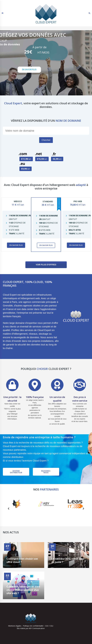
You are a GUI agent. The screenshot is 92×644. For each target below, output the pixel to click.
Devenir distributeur (16, 472)
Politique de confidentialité (33, 626)
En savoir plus (16, 245)
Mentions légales (15, 626)
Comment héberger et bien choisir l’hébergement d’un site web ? (23, 590)
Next (83, 509)
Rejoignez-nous (46, 472)
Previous (8, 509)
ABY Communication (36, 628)
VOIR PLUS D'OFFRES (46, 265)
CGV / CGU (49, 626)
